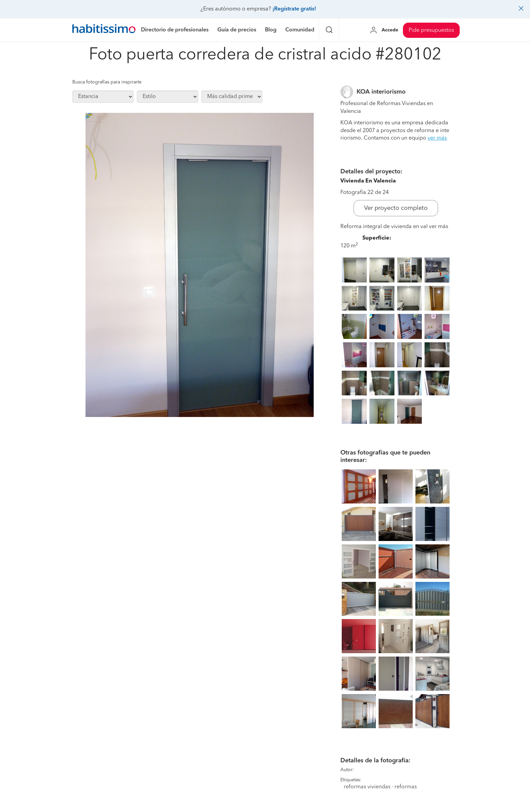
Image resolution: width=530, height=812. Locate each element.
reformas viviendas (367, 787)
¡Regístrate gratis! (294, 9)
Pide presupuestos (431, 30)
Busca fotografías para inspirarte (107, 82)
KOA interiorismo (381, 92)
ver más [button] (437, 138)
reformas (406, 787)
